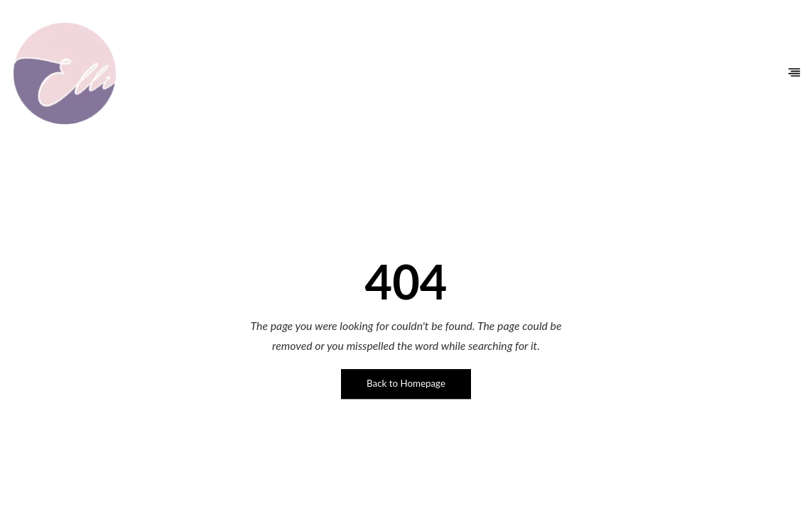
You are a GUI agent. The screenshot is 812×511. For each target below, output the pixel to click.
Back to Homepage (406, 383)
